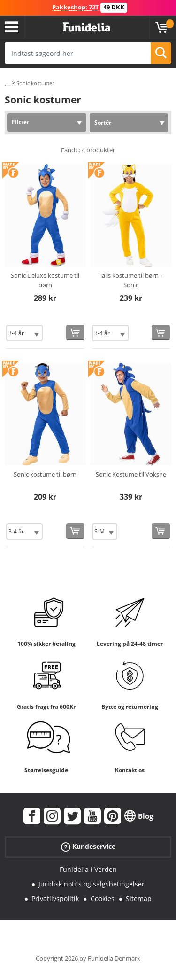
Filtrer (20, 122)
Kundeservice (88, 847)
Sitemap (139, 898)
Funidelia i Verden (88, 869)
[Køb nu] (75, 333)
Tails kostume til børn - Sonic (131, 280)
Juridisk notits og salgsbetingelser (92, 884)
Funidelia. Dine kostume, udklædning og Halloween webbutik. (86, 27)
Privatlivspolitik (55, 898)
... (7, 83)
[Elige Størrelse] (24, 333)
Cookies (103, 898)
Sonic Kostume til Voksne (131, 474)
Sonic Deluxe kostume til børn (45, 280)
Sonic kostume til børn (45, 474)
